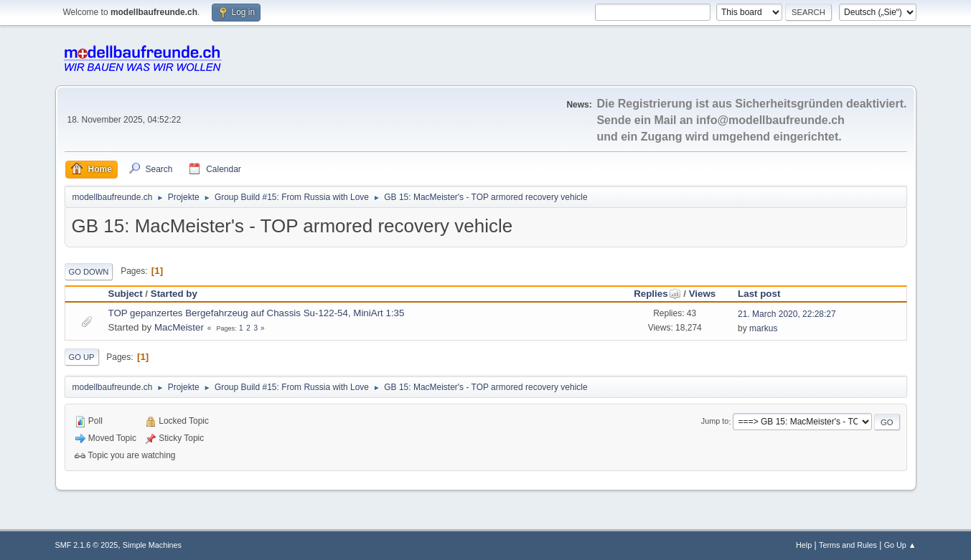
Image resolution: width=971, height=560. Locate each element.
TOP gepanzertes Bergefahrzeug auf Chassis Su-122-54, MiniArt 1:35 (257, 313)
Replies (657, 294)
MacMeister (179, 327)
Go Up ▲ (900, 545)
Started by (174, 294)
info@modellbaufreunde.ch (770, 120)
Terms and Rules (848, 545)
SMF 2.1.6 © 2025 (87, 545)
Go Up (82, 357)
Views (703, 294)
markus (763, 328)
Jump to (715, 422)
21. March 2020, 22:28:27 (787, 314)
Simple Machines (152, 545)
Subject (126, 294)
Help (804, 545)
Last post (759, 294)
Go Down (89, 272)
